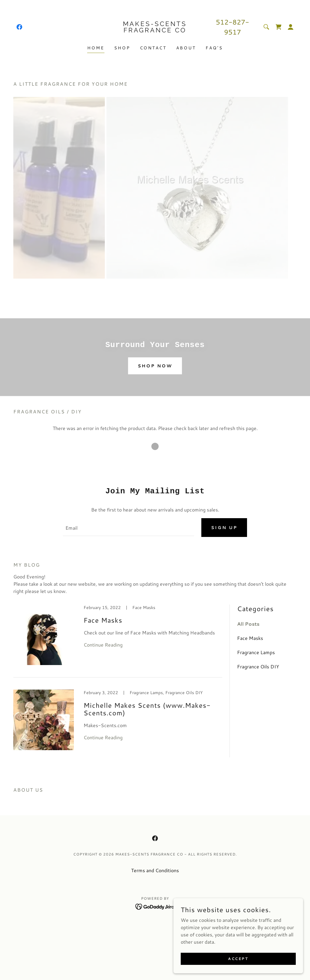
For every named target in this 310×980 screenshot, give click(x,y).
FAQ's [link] (214, 48)
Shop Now (155, 366)
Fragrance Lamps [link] (256, 652)
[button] (291, 27)
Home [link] (96, 48)
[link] (19, 27)
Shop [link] (122, 48)
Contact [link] (153, 48)
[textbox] (129, 528)
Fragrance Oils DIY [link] (258, 667)
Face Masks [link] (250, 638)
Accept (242, 958)
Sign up (224, 528)
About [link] (186, 48)
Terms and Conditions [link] (155, 871)
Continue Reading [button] (103, 645)
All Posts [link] (248, 624)
